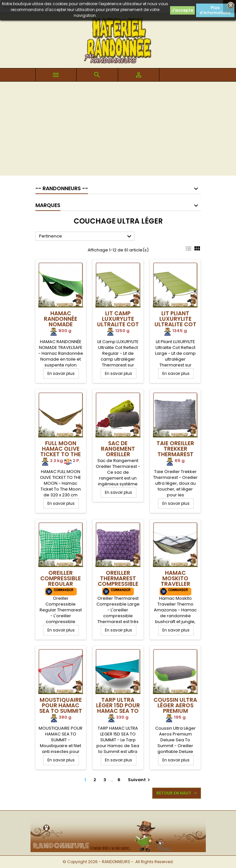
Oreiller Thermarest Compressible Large (118, 581)
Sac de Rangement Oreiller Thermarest (118, 451)
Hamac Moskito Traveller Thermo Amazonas (175, 584)
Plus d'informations (215, 10)
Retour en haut (177, 793)
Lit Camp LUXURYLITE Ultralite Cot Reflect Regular (118, 324)
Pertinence (86, 237)
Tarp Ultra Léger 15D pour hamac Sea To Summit (118, 708)
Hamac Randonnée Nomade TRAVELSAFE (61, 322)
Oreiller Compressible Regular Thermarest (61, 581)
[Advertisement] (118, 130)
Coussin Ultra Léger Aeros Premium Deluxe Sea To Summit (175, 711)
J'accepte (182, 10)
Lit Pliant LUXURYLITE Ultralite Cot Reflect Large (175, 322)
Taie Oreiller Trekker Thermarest (175, 449)
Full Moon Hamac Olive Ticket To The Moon (61, 451)
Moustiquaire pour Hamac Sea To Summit (61, 705)
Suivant (140, 780)
